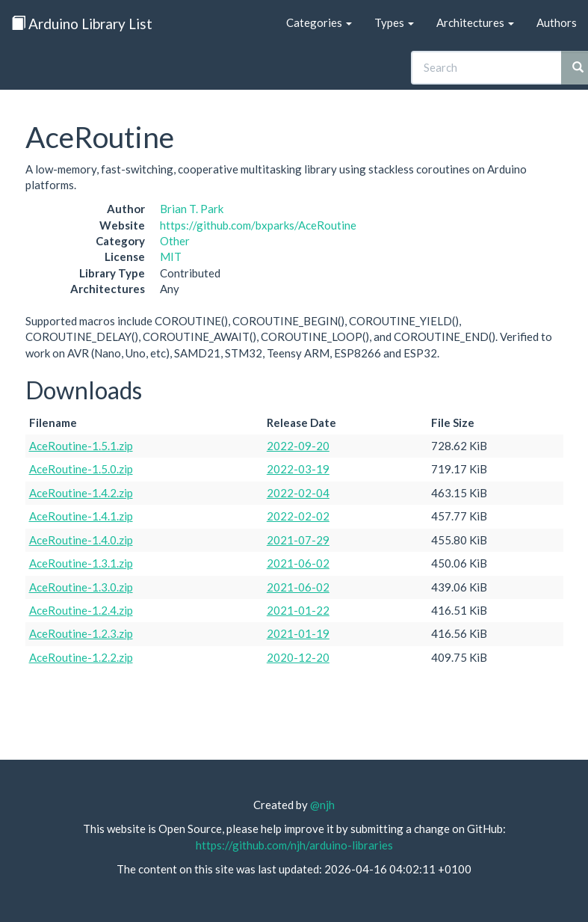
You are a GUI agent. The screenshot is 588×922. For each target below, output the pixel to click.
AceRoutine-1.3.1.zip (81, 563)
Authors (557, 22)
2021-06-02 (298, 563)
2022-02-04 (298, 493)
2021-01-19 (298, 633)
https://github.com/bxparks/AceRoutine (258, 225)
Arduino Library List (82, 24)
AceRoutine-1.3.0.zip (81, 587)
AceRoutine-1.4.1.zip (81, 516)
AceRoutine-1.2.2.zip (81, 657)
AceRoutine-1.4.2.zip (81, 493)
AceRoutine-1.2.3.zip (81, 633)
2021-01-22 (298, 610)
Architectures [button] (475, 22)
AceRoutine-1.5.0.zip (81, 469)
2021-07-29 (298, 540)
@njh (322, 805)
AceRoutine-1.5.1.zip (81, 446)
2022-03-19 (298, 469)
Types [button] (394, 22)
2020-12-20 (298, 657)
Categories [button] (319, 22)
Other (175, 241)
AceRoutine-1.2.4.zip (81, 610)
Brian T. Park (192, 209)
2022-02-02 (298, 516)
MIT (171, 256)
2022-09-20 (298, 446)
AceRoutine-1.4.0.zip (81, 540)
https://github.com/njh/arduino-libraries (294, 845)
